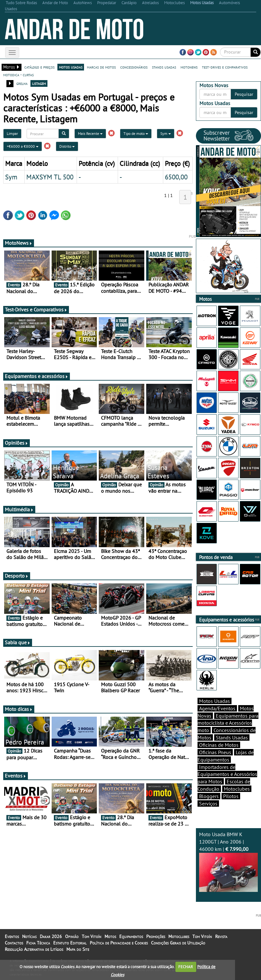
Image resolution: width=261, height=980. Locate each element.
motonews (189, 67)
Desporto (17, 576)
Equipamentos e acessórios (37, 376)
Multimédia (19, 509)
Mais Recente (90, 133)
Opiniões (17, 443)
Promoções (156, 936)
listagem (39, 83)
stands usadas (164, 67)
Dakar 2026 (51, 936)
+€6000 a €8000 (23, 146)
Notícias (29, 936)
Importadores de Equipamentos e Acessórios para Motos (227, 774)
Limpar (12, 133)
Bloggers (209, 796)
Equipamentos (131, 936)
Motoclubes (237, 789)
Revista (221, 936)
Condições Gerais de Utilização (178, 943)
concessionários (134, 67)
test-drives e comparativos (225, 67)
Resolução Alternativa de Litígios (34, 949)
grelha (22, 83)
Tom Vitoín (92, 936)
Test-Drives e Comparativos (36, 309)
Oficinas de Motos (219, 745)
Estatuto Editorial (70, 943)
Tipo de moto (136, 133)
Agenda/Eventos (217, 708)
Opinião (72, 936)
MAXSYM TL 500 (50, 177)
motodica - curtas (18, 75)
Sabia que (18, 642)
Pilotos (231, 796)
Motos (110, 936)
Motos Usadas (215, 701)
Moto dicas (19, 709)
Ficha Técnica (38, 943)
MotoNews (19, 243)
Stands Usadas (232, 737)
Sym (166, 133)
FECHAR (186, 967)
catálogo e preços (39, 67)
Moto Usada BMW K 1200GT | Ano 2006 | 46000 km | (229, 861)
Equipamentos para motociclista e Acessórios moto (228, 723)
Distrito (67, 146)
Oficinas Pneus (215, 752)
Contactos (14, 943)
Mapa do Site (78, 949)
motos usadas (71, 67)
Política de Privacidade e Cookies (119, 943)
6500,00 (176, 177)
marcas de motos (101, 67)
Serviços (208, 803)
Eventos (16, 776)
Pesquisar (244, 94)
